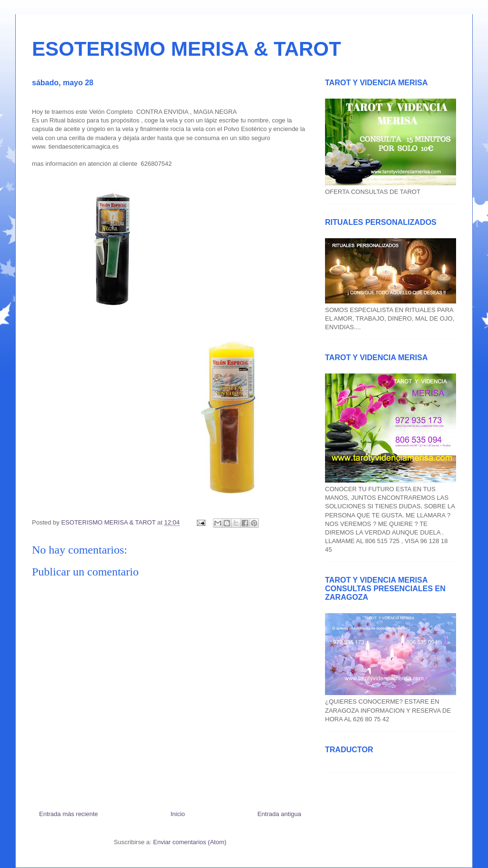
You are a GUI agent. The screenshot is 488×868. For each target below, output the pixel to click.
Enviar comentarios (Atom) (190, 842)
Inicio (178, 814)
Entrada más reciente (69, 814)
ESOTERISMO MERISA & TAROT (187, 49)
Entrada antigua (279, 814)
